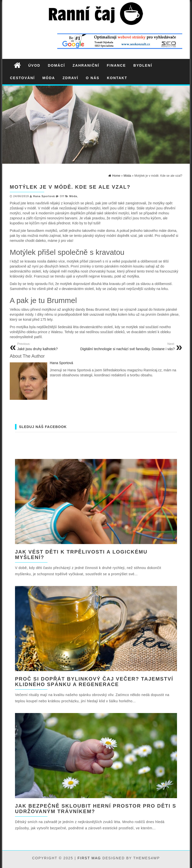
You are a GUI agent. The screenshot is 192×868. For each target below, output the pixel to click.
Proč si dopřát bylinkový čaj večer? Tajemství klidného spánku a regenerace (94, 682)
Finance (116, 65)
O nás (92, 78)
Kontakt (117, 78)
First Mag (89, 858)
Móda (49, 78)
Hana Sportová (44, 196)
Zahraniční (86, 65)
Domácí (56, 65)
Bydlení (143, 65)
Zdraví (70, 78)
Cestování (22, 78)
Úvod (34, 65)
